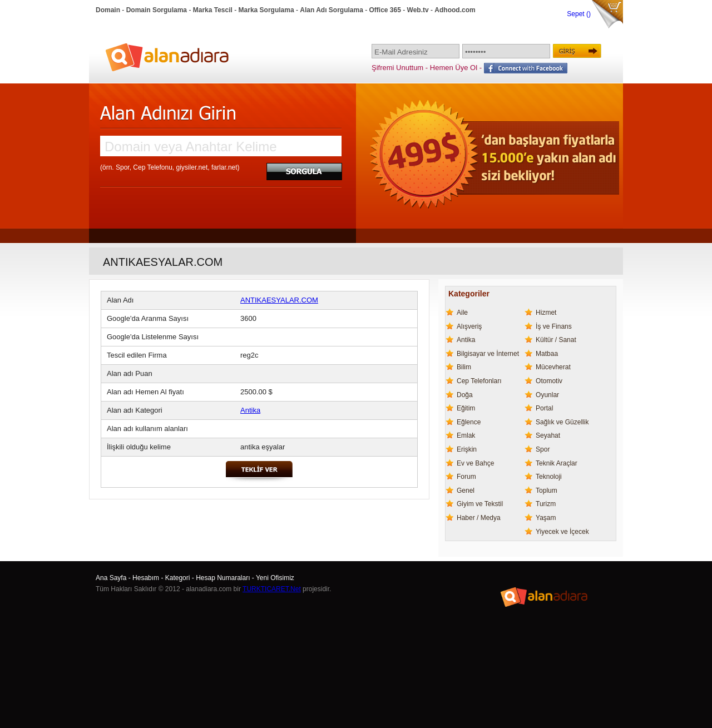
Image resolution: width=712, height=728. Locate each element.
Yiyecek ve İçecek (562, 532)
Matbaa (547, 354)
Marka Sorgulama (266, 10)
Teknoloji (549, 477)
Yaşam (546, 518)
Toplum (547, 491)
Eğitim (466, 408)
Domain (108, 10)
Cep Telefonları (479, 381)
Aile (462, 313)
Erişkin (467, 449)
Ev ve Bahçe (475, 463)
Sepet (577, 14)
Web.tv (418, 10)
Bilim (464, 367)
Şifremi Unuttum (397, 68)
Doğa (465, 395)
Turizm (546, 504)
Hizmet (546, 313)
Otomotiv (549, 381)
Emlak (466, 435)
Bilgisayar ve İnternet (488, 354)
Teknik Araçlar (557, 463)
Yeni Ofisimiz (275, 578)
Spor (543, 449)
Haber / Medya (479, 518)
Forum (466, 477)
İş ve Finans (554, 326)
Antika (250, 410)
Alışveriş (469, 326)
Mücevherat (553, 367)
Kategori (178, 578)
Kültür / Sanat (556, 340)
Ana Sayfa (111, 578)
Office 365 (385, 10)
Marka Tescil (213, 10)
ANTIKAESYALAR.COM (279, 300)
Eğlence (469, 422)
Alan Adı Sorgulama (332, 10)
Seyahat (548, 435)
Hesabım (146, 578)
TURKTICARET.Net (272, 589)
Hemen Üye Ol (454, 68)
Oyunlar (547, 395)
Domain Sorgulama (157, 10)
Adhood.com (455, 10)
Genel (466, 491)
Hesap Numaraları (223, 578)
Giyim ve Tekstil (480, 504)
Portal (544, 408)
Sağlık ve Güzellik (562, 422)
